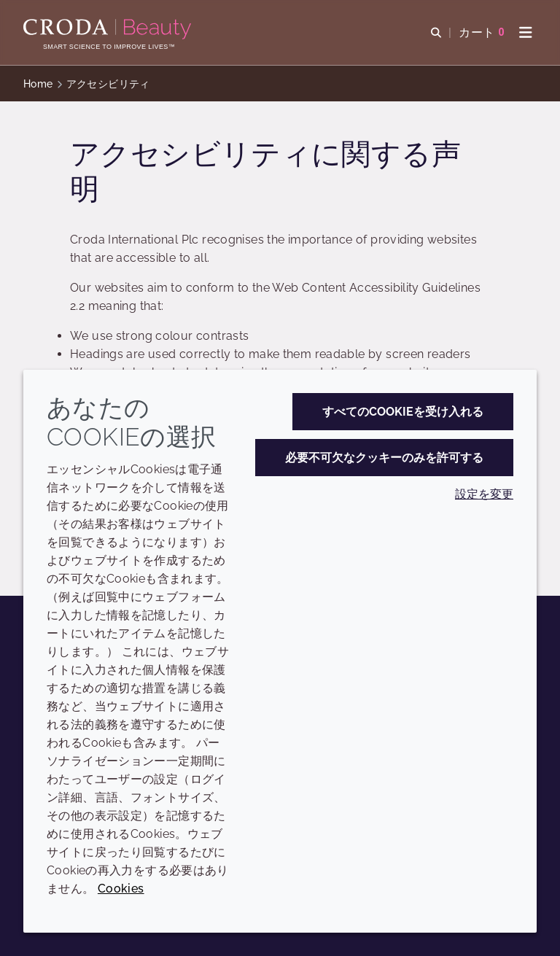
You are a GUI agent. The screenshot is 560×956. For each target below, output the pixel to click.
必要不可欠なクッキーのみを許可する (384, 458)
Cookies (121, 889)
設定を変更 (484, 494)
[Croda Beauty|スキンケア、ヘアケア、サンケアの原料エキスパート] (109, 29)
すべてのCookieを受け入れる (403, 412)
